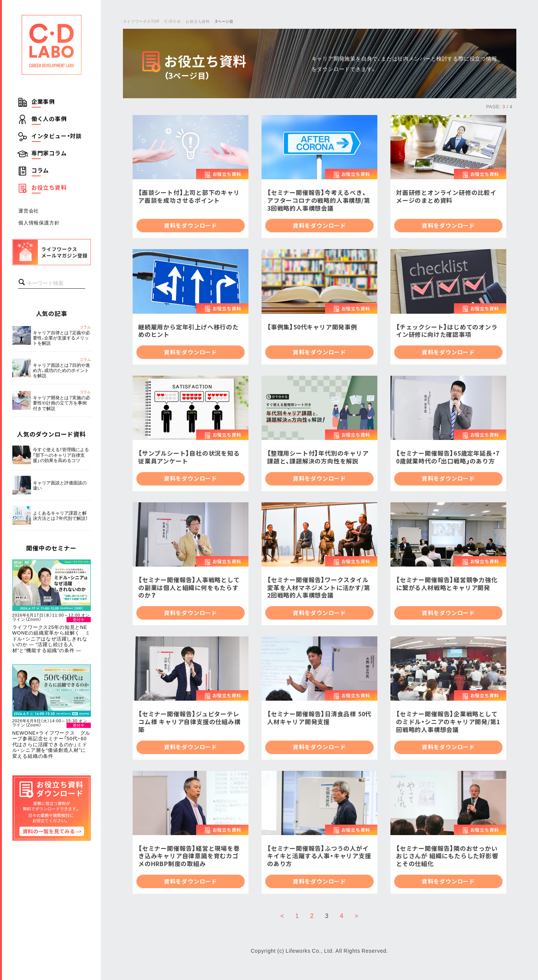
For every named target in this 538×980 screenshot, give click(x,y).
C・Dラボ (172, 21)
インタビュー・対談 (57, 136)
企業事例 (43, 102)
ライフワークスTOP (141, 21)
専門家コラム (49, 153)
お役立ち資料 (49, 187)
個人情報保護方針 (39, 222)
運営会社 (29, 210)
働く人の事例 (49, 119)
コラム (40, 170)
